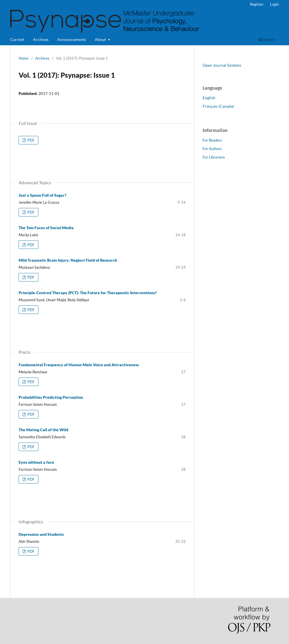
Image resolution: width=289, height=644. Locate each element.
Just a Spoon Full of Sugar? (42, 195)
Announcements (72, 39)
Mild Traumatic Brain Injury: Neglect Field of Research (68, 260)
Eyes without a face (36, 462)
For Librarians (214, 157)
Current (17, 39)
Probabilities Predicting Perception (51, 397)
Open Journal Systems (222, 65)
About (101, 39)
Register (257, 4)
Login (274, 4)
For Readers (212, 140)
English (209, 98)
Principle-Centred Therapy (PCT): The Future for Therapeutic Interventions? (88, 293)
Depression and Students (41, 534)
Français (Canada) (218, 106)
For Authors (212, 149)
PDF (30, 140)
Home (24, 58)
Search (267, 39)
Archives (41, 39)
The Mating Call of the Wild (43, 430)
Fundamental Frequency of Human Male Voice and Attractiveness (79, 365)
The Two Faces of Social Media (46, 228)
